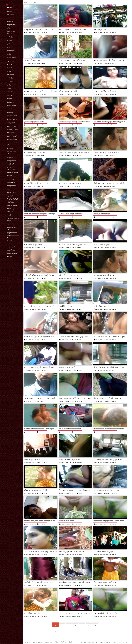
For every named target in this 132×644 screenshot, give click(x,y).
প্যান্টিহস (9, 88)
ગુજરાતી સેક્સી (11, 247)
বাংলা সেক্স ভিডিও (12, 140)
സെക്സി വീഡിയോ (13, 172)
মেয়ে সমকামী (10, 61)
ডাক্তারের (9, 95)
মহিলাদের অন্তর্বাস (12, 102)
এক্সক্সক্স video (11, 182)
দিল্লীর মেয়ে (10, 21)
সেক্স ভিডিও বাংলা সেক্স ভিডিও (13, 144)
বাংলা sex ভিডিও (12, 193)
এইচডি (9, 54)
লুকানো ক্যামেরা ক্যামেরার (11, 33)
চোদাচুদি (9, 215)
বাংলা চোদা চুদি (11, 179)
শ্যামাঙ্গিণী (10, 41)
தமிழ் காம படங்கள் (13, 129)
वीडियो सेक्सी (10, 212)
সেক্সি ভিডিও (10, 202)
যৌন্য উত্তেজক (11, 51)
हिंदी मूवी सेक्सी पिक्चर (12, 233)
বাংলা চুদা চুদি (11, 176)
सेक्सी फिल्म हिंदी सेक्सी (12, 206)
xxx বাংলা (10, 241)
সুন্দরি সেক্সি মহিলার (12, 58)
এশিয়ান (9, 18)
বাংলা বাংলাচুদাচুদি (12, 136)
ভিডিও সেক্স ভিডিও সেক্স (12, 228)
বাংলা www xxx (12, 126)
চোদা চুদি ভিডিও (11, 161)
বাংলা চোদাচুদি (11, 209)
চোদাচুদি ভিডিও (11, 164)
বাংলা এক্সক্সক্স (11, 133)
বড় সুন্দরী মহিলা (11, 25)
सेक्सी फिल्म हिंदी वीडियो (12, 199)
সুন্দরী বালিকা (10, 15)
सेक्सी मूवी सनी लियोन (12, 253)
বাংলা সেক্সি (10, 148)
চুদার (8, 224)
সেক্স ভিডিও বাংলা (12, 116)
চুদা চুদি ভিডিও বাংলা (13, 250)
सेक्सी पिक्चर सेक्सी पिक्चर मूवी (13, 237)
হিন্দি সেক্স (10, 257)
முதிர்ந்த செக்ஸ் (11, 196)
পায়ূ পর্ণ (9, 189)
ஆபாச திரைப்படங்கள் (11, 168)
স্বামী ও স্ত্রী (10, 65)
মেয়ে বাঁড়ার (10, 82)
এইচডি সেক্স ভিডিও (12, 157)
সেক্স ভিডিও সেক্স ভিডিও (12, 153)
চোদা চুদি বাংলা (11, 123)
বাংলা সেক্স (10, 11)
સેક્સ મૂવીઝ (10, 244)
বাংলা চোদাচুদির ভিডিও (13, 119)
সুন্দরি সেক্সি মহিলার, (12, 44)
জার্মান (9, 47)
